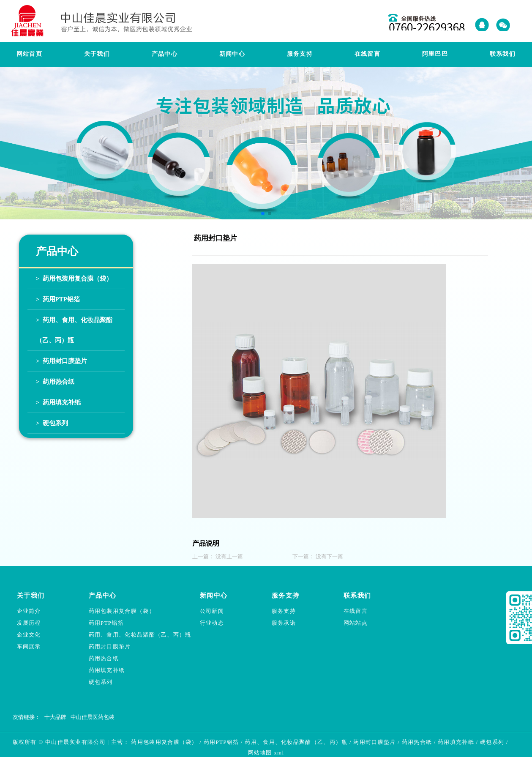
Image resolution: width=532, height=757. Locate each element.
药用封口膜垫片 (110, 646)
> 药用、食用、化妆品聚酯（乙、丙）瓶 (74, 330)
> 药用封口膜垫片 (61, 361)
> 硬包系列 (52, 423)
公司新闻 (212, 611)
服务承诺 (284, 623)
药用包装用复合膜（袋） (122, 611)
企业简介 (29, 611)
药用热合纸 (104, 658)
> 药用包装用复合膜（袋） (74, 279)
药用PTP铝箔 (106, 623)
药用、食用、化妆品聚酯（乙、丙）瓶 (140, 635)
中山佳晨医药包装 (93, 717)
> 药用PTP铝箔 (58, 299)
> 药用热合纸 (55, 382)
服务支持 (284, 611)
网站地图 (260, 753)
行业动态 (212, 623)
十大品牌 (55, 717)
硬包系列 (101, 682)
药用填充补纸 (107, 670)
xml (279, 753)
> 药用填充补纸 (58, 402)
